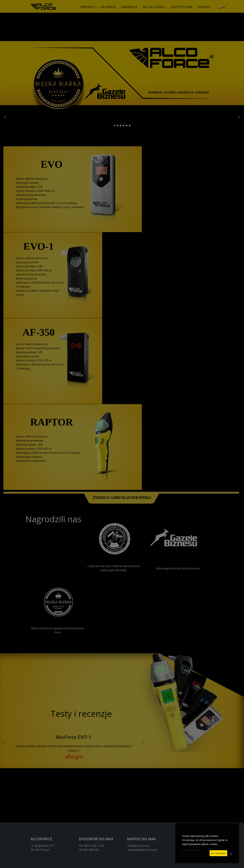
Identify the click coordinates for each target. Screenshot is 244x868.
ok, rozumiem (218, 853)
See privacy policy (192, 848)
